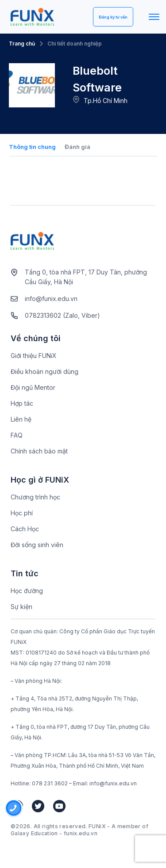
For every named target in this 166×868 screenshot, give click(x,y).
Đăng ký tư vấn (113, 17)
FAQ (17, 435)
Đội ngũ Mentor (33, 387)
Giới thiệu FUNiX (34, 356)
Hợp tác (22, 403)
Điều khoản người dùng (44, 371)
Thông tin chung (32, 147)
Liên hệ (21, 419)
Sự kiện (21, 607)
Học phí (22, 513)
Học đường (27, 591)
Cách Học (25, 529)
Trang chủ (22, 44)
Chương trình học (35, 497)
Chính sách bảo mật (39, 451)
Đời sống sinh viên (37, 545)
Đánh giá (77, 147)
